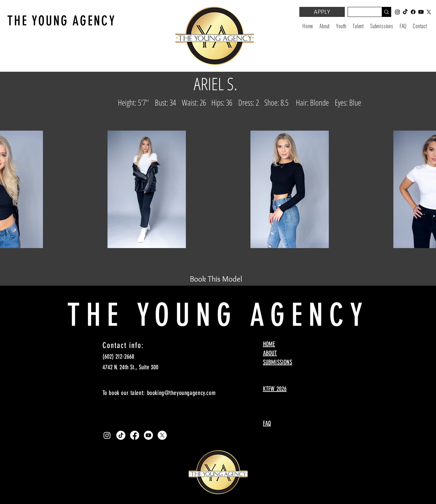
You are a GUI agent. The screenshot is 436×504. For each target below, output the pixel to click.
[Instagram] (107, 435)
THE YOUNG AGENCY (62, 21)
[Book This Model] (216, 279)
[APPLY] (322, 12)
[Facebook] (135, 435)
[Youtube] (148, 435)
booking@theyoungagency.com (181, 393)
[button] (341, 26)
